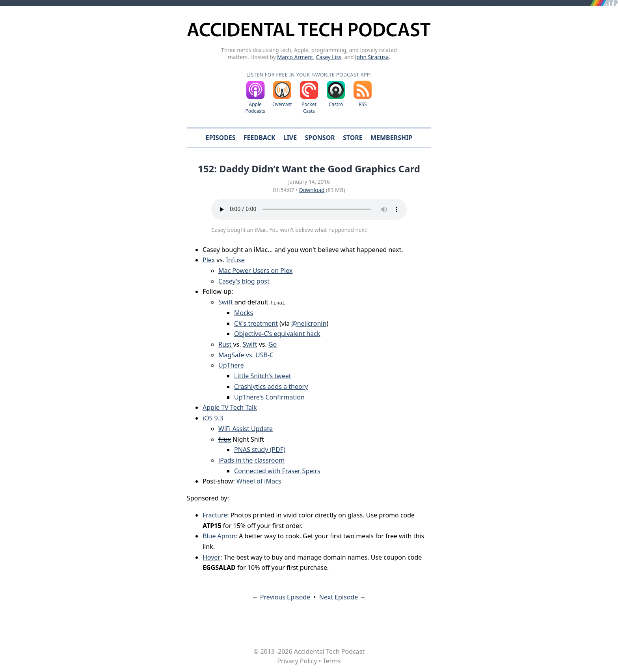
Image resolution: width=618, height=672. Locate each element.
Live (290, 138)
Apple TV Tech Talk (230, 407)
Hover (211, 557)
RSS (363, 104)
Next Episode (339, 597)
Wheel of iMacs (259, 481)
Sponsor (320, 138)
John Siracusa (372, 57)
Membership (391, 138)
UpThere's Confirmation (269, 397)
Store (353, 138)
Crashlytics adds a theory (271, 386)
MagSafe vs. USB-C (246, 355)
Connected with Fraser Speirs (277, 471)
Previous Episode (285, 597)
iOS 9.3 (213, 418)
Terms (332, 661)
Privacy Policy (297, 661)
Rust (225, 344)
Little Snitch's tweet (262, 376)
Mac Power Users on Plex (255, 271)
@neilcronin (309, 323)
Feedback (260, 138)
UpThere (231, 365)
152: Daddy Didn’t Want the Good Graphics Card (309, 169)
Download (312, 190)
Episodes (221, 138)
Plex (209, 260)
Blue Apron (219, 536)
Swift (226, 302)
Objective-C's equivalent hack (277, 334)
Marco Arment (295, 57)
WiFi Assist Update (246, 429)
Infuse (235, 260)
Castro (336, 104)
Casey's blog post (244, 281)
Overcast (282, 104)
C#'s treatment (256, 323)
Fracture (215, 515)
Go (273, 344)
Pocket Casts (309, 108)
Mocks (244, 313)
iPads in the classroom (251, 460)
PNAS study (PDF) (260, 450)
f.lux (225, 439)
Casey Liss (329, 57)
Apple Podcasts (255, 108)
